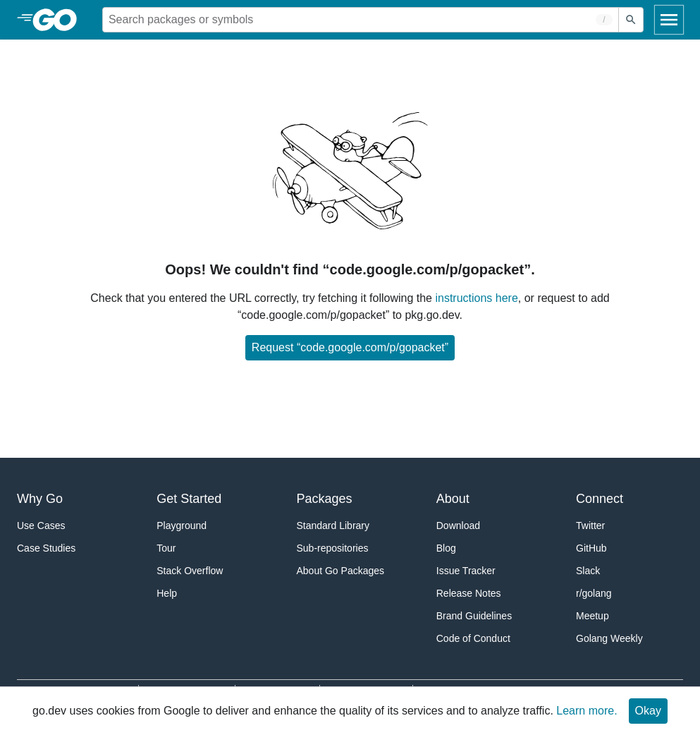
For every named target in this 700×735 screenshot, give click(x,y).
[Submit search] (631, 20)
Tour (166, 548)
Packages (325, 499)
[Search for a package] (361, 20)
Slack (588, 571)
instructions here (476, 298)
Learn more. (587, 711)
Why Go (40, 499)
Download (458, 526)
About (453, 499)
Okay (648, 711)
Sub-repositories (333, 548)
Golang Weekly (609, 638)
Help (167, 593)
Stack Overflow (190, 571)
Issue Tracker (466, 571)
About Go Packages (341, 571)
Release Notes (469, 593)
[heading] (60, 20)
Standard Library (333, 526)
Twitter (590, 526)
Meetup (592, 616)
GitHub (591, 548)
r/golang (594, 593)
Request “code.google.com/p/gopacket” (350, 347)
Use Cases (41, 526)
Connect (600, 499)
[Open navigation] (669, 20)
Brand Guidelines (474, 616)
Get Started (189, 499)
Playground (182, 526)
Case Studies (46, 548)
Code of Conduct (473, 638)
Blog (446, 548)
